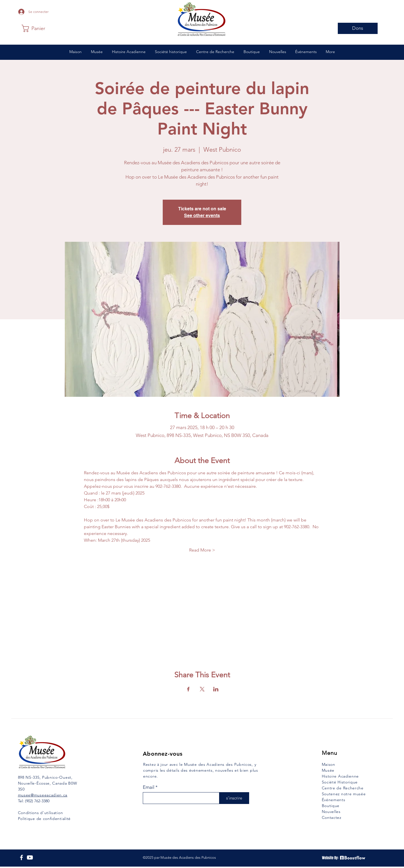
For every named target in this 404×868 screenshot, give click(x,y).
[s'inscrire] (234, 798)
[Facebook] (21, 857)
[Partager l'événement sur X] (202, 689)
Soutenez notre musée (344, 794)
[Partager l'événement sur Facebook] (188, 689)
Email (149, 787)
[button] (35, 28)
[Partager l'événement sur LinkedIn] (216, 689)
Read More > (202, 550)
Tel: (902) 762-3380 (34, 801)
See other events (202, 216)
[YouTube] (30, 857)
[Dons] (358, 28)
